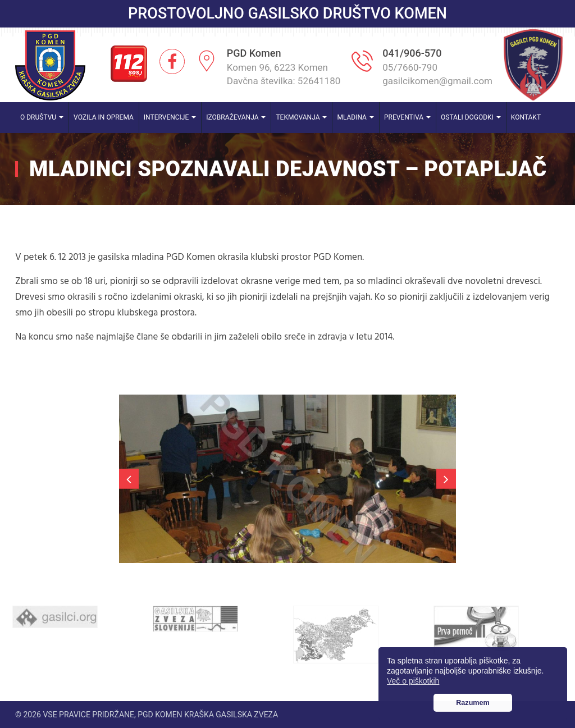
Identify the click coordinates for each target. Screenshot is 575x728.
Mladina (355, 117)
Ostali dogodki (471, 117)
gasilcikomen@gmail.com (437, 81)
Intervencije (170, 117)
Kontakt (526, 117)
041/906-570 (412, 53)
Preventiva (407, 117)
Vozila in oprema (104, 117)
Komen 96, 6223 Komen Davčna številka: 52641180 (284, 74)
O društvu (42, 117)
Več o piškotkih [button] (413, 681)
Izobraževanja (236, 117)
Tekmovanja (301, 117)
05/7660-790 (410, 67)
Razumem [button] (473, 703)
